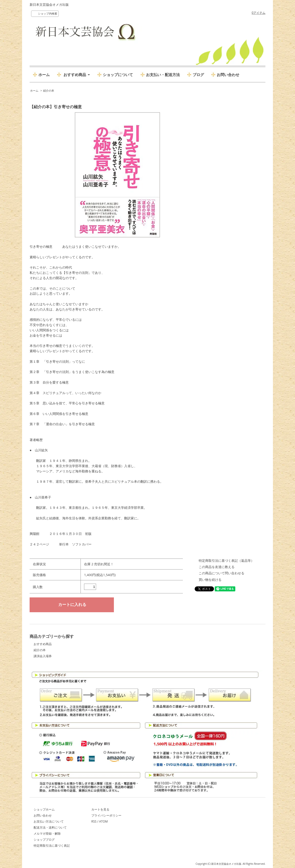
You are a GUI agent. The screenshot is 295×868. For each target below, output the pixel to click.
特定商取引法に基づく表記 (52, 846)
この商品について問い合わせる (222, 573)
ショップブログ (44, 840)
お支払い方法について (49, 821)
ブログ (198, 75)
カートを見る (100, 809)
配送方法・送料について (50, 827)
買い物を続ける (210, 580)
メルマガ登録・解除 (47, 833)
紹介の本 (49, 90)
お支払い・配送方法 (163, 75)
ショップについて (118, 75)
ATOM (103, 821)
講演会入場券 (43, 656)
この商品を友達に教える (217, 567)
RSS (94, 821)
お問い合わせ (228, 75)
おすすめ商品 (43, 644)
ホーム (44, 75)
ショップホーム (44, 809)
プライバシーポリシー (106, 815)
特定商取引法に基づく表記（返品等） (226, 561)
